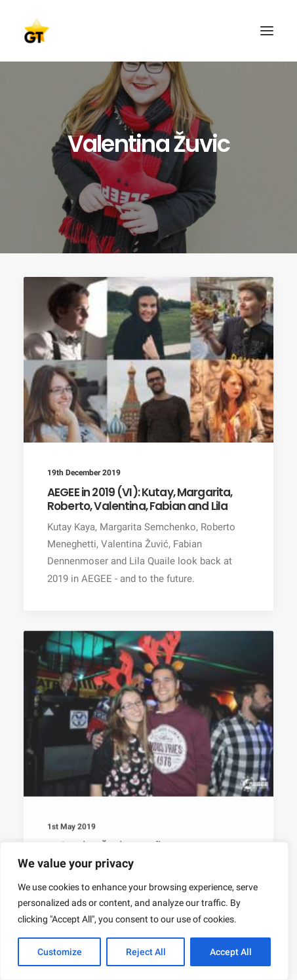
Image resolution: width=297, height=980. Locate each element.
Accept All (231, 952)
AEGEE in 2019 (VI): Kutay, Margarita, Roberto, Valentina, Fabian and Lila (140, 499)
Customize (60, 952)
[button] (267, 31)
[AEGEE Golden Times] (148, 31)
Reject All (146, 952)
